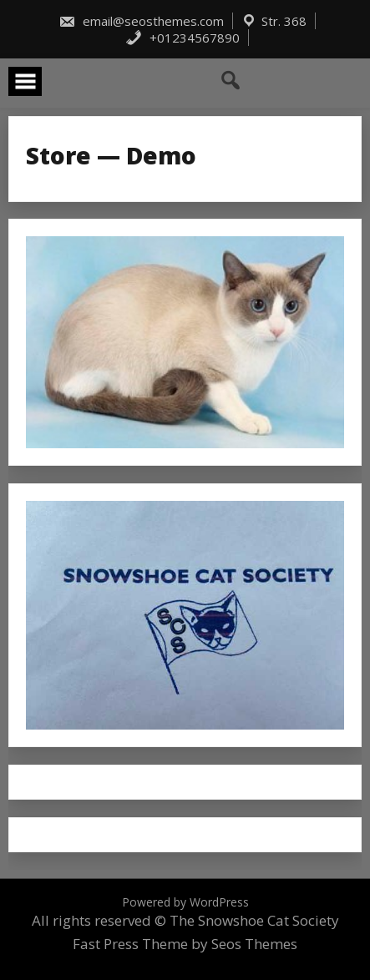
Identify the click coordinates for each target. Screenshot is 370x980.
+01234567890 (182, 38)
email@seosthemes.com (141, 21)
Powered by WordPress (185, 902)
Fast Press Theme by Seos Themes (185, 944)
